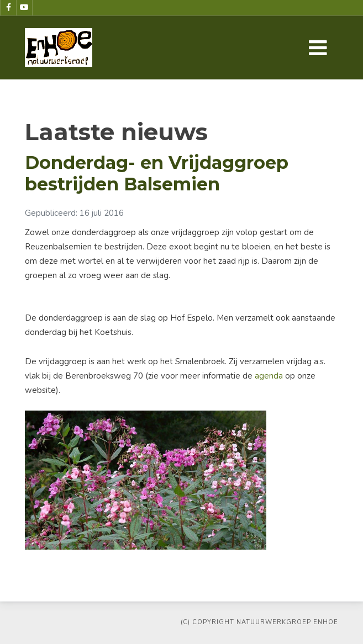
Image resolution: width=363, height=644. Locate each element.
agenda (270, 376)
